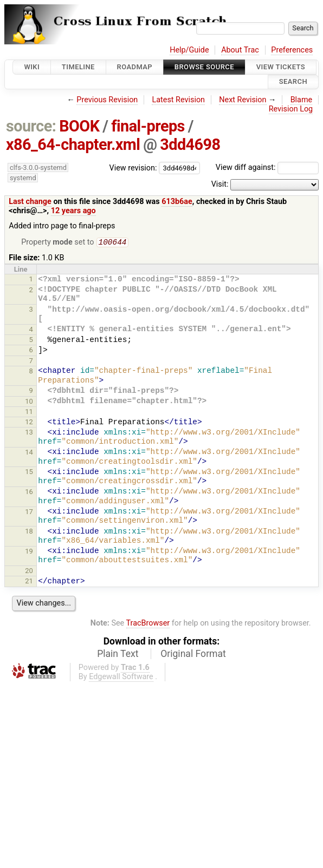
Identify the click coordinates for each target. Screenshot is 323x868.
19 (29, 552)
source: (31, 126)
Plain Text (118, 655)
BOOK (79, 126)
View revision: (133, 167)
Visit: (220, 184)
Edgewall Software (121, 678)
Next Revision (243, 100)
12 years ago (73, 211)
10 (29, 402)
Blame (302, 100)
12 (29, 423)
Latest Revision (178, 100)
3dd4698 (190, 144)
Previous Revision (107, 100)
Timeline (78, 67)
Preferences (292, 50)
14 (29, 453)
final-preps (148, 126)
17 (29, 513)
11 (29, 413)
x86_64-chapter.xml (73, 144)
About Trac (240, 50)
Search (293, 82)
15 (29, 473)
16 (29, 493)
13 (29, 433)
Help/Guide (189, 50)
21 (29, 582)
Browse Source (204, 67)
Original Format (193, 655)
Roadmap (135, 67)
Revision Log (291, 109)
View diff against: (267, 167)
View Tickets (281, 67)
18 (29, 532)
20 (29, 572)
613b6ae (177, 202)
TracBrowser (148, 624)
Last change (30, 202)
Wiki (32, 67)
